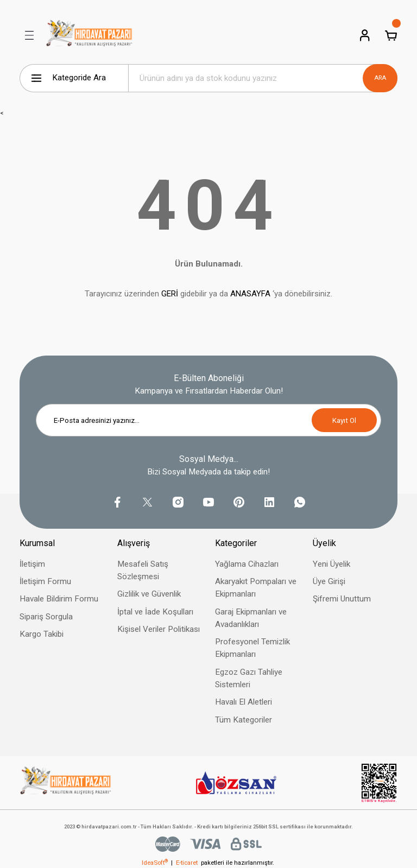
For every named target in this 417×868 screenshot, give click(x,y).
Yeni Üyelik (331, 564)
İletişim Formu (45, 581)
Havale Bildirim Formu (59, 599)
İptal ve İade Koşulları (155, 612)
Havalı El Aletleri (244, 702)
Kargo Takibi (42, 634)
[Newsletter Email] (208, 420)
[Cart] (391, 35)
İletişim (32, 564)
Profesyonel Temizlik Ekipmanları (252, 648)
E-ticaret (187, 863)
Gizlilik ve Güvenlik (149, 594)
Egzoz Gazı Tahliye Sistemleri (249, 678)
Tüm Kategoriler (244, 720)
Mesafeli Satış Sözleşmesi (143, 570)
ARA (380, 78)
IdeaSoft (155, 863)
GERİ (170, 294)
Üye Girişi (329, 581)
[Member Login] (365, 35)
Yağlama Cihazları (247, 564)
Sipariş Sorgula (46, 617)
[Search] (263, 78)
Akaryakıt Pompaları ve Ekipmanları (256, 588)
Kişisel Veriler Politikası (159, 629)
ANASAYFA (250, 294)
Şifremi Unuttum (342, 599)
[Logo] (89, 35)
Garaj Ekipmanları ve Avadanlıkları (251, 618)
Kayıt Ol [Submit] (344, 420)
